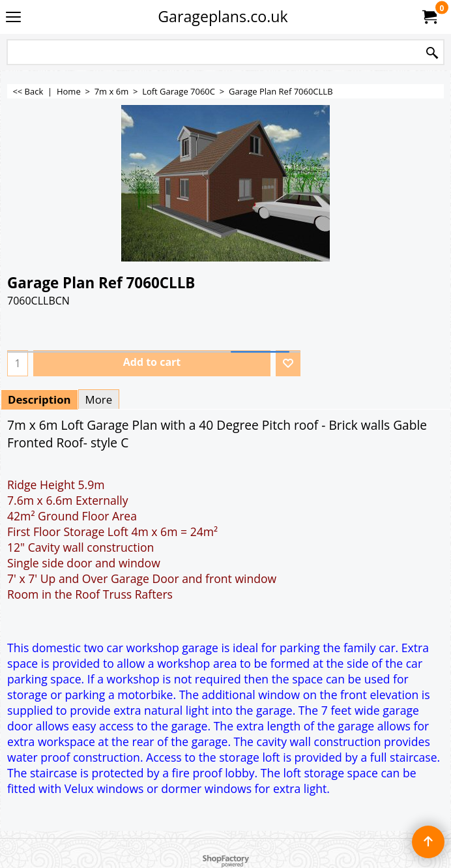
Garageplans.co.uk (223, 16)
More (99, 399)
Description (39, 399)
